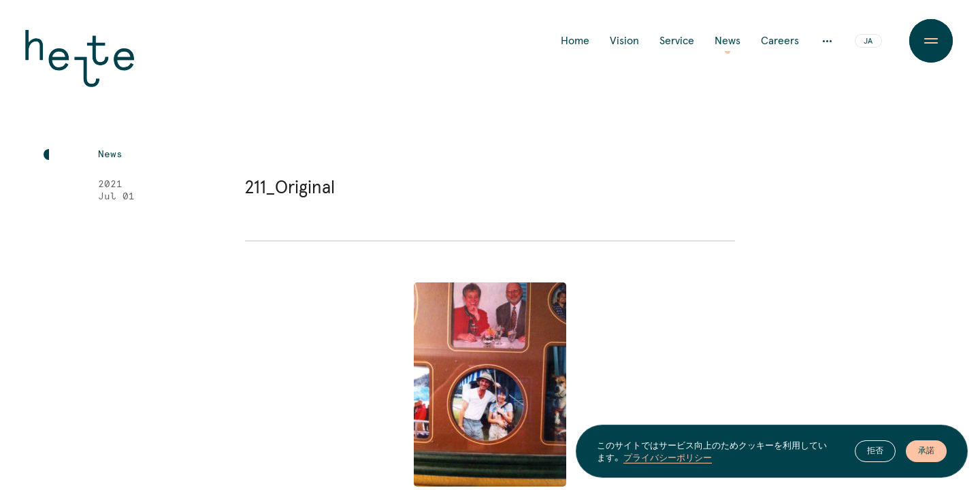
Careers (780, 41)
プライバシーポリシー (668, 457)
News (728, 41)
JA (868, 42)
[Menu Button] (931, 41)
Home (575, 41)
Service (677, 41)
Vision (624, 41)
